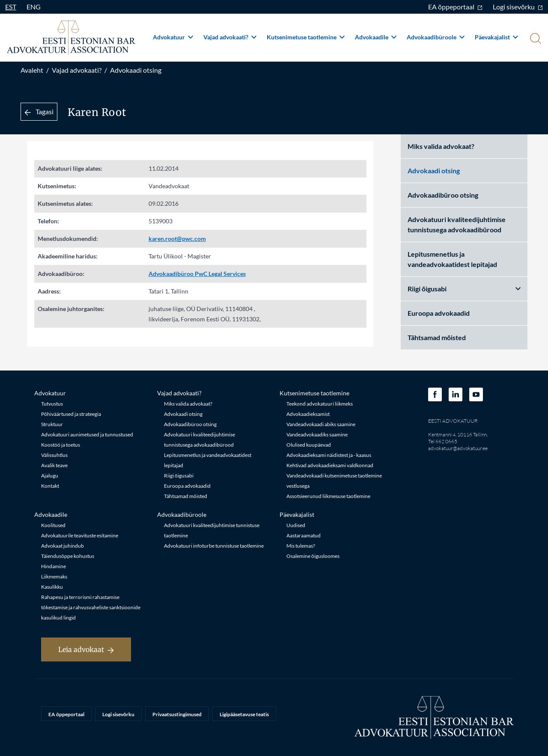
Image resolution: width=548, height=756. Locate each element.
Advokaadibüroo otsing (443, 195)
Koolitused (53, 525)
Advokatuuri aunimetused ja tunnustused (87, 434)
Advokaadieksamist (308, 414)
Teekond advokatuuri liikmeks (320, 404)
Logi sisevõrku (518, 7)
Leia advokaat (86, 649)
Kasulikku (52, 587)
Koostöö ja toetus (61, 445)
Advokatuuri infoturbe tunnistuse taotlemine (214, 546)
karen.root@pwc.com (177, 239)
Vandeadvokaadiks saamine (317, 434)
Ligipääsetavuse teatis (244, 714)
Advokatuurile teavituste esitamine (80, 535)
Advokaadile (376, 37)
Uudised (296, 525)
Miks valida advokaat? (441, 146)
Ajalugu (50, 476)
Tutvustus (52, 404)
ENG (34, 7)
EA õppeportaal (455, 7)
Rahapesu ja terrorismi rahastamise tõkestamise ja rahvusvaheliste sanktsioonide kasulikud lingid (91, 607)
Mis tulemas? (301, 546)
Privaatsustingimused (177, 714)
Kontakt (50, 486)
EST (11, 7)
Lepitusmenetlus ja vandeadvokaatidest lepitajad (452, 259)
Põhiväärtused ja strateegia (71, 414)
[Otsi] (535, 39)
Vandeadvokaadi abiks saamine (321, 424)
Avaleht (32, 70)
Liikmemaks (54, 577)
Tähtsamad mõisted (437, 337)
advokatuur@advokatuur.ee (458, 448)
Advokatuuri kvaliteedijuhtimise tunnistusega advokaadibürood (457, 224)
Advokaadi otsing (136, 70)
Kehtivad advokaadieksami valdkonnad (330, 465)
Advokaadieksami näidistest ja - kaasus (329, 455)
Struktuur (52, 424)
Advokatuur (173, 37)
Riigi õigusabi (464, 289)
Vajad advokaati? (230, 37)
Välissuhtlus (54, 455)
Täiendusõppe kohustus (68, 556)
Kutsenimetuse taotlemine (306, 37)
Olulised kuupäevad (309, 445)
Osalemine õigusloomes (313, 556)
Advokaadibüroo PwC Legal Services (197, 274)
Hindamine (54, 566)
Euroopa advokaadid (439, 313)
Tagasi (39, 111)
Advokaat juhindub (63, 546)
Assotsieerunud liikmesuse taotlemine (328, 496)
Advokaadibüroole (436, 37)
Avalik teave (54, 465)
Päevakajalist (496, 37)
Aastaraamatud (304, 535)
